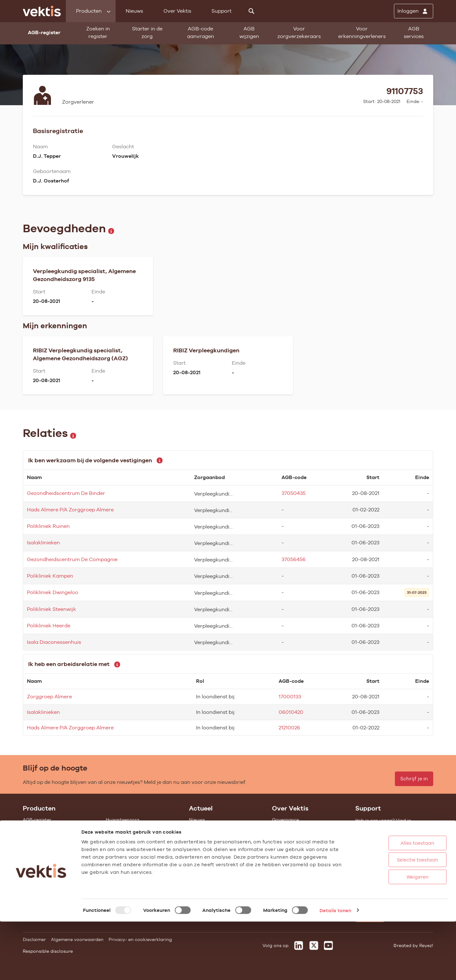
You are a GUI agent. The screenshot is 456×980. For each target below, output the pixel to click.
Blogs (195, 828)
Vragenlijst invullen (44, 854)
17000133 (290, 697)
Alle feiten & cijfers (126, 862)
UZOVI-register (39, 862)
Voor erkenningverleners (362, 32)
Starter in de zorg (147, 32)
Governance (285, 820)
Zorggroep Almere (49, 697)
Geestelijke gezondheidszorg (137, 837)
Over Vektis (177, 11)
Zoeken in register (98, 32)
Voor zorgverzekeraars (299, 32)
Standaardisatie (41, 845)
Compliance (285, 845)
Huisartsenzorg (123, 820)
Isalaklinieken (43, 543)
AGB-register (37, 820)
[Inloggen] (414, 11)
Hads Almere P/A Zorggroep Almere (70, 510)
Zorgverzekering (124, 845)
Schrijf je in (414, 779)
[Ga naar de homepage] (42, 11)
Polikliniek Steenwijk (51, 609)
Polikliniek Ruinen (48, 526)
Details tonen (335, 969)
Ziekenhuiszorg (123, 828)
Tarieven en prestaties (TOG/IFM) (59, 871)
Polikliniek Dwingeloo (53, 592)
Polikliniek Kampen (50, 576)
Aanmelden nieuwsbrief (215, 854)
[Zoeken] (251, 11)
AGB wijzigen (249, 32)
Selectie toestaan (396, 918)
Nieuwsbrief (202, 845)
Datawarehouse (289, 837)
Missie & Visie (287, 828)
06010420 (291, 712)
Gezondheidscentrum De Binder (66, 493)
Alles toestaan (396, 901)
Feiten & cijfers (205, 837)
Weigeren (396, 935)
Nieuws (134, 11)
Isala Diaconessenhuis (54, 642)
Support (222, 11)
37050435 (294, 493)
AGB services (414, 32)
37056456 (294, 559)
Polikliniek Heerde (49, 626)
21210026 (289, 728)
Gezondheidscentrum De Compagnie (72, 559)
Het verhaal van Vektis (297, 854)
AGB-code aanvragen (201, 32)
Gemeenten (118, 854)
